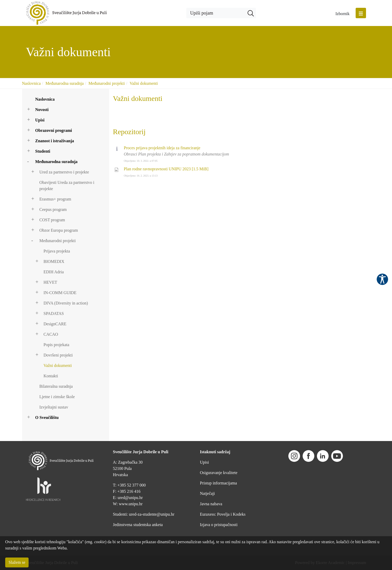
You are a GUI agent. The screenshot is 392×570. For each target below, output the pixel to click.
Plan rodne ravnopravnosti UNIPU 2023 (166, 169)
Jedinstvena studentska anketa (138, 525)
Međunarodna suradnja (65, 83)
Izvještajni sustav (54, 407)
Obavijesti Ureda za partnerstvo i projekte (67, 186)
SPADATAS (54, 313)
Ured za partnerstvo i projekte (64, 172)
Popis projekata (57, 345)
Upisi (40, 120)
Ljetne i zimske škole (57, 397)
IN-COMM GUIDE (60, 293)
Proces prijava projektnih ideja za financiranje (162, 148)
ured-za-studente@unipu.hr (152, 514)
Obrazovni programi (54, 130)
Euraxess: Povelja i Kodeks (223, 514)
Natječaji (208, 493)
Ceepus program (53, 209)
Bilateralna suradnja (56, 386)
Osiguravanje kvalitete (219, 473)
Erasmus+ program (55, 199)
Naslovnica (31, 83)
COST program (52, 220)
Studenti (43, 151)
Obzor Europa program (59, 230)
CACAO (51, 334)
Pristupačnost (382, 279)
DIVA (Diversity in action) (66, 303)
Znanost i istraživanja (55, 141)
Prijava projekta (57, 251)
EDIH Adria (54, 272)
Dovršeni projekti (58, 355)
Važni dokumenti (144, 83)
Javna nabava (211, 504)
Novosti (42, 110)
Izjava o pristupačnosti (219, 525)
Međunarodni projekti (107, 83)
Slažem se (17, 562)
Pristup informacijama (219, 483)
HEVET (50, 282)
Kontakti (51, 376)
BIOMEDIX (54, 261)
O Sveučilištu (47, 417)
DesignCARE (55, 324)
